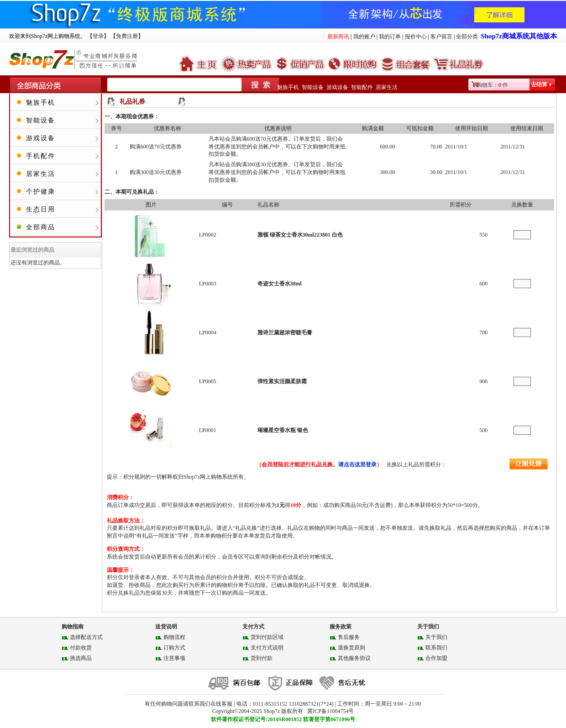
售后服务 (349, 637)
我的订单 (390, 37)
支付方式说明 (267, 648)
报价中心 (416, 37)
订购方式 (174, 648)
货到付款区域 (267, 637)
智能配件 (362, 87)
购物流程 (174, 637)
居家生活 (387, 87)
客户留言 (441, 37)
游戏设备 (337, 87)
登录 (98, 36)
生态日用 (41, 209)
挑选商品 (81, 658)
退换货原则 (351, 648)
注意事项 (174, 658)
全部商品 (41, 227)
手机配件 (41, 156)
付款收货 (81, 648)
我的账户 (364, 37)
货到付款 (262, 658)
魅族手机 (288, 87)
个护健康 (41, 192)
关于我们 (436, 637)
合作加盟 (436, 658)
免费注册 (127, 36)
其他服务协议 (354, 658)
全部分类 (467, 37)
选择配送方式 (86, 637)
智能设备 (313, 87)
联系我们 (436, 648)
